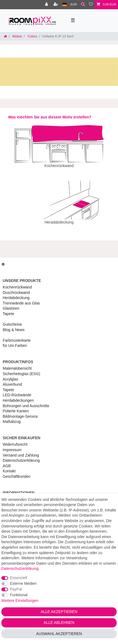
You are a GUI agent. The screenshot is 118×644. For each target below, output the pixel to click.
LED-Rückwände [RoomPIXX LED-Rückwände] (17, 391)
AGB (7, 462)
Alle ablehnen (59, 623)
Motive (17, 36)
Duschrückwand (16, 289)
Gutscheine (12, 321)
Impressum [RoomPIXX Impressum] (12, 446)
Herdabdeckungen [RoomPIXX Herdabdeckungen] (18, 397)
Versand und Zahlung (21, 451)
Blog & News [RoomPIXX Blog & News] (14, 326)
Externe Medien (23, 583)
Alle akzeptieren (59, 612)
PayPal (16, 589)
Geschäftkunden (17, 473)
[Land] (65, 5)
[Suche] (83, 5)
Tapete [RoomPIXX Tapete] (8, 386)
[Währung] (74, 5)
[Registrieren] (56, 5)
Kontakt (9, 467)
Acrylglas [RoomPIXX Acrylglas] (10, 375)
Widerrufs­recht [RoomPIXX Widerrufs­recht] (15, 441)
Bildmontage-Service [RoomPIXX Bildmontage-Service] (20, 413)
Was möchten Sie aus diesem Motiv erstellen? (50, 117)
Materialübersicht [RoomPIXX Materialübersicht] (17, 365)
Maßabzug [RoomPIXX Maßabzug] (12, 418)
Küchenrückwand (17, 283)
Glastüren (11, 304)
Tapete (8, 310)
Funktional (19, 595)
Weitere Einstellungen (20, 601)
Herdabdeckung (16, 294)
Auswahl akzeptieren (59, 634)
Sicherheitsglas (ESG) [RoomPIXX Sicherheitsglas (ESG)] (21, 370)
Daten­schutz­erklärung (21, 457)
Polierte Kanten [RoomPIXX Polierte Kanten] (16, 407)
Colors (32, 36)
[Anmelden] (47, 5)
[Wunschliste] (91, 5)
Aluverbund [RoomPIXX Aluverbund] (12, 381)
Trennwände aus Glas (21, 299)
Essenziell (19, 578)
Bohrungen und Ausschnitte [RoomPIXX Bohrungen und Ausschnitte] (26, 402)
